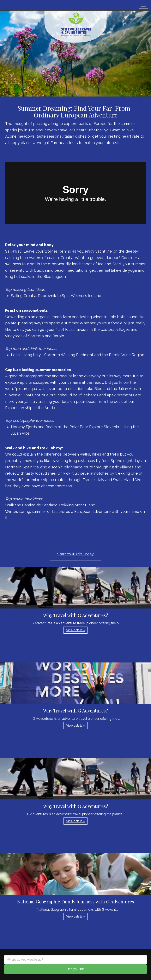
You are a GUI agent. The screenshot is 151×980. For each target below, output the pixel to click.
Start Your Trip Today (75, 554)
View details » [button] (75, 630)
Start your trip (76, 969)
